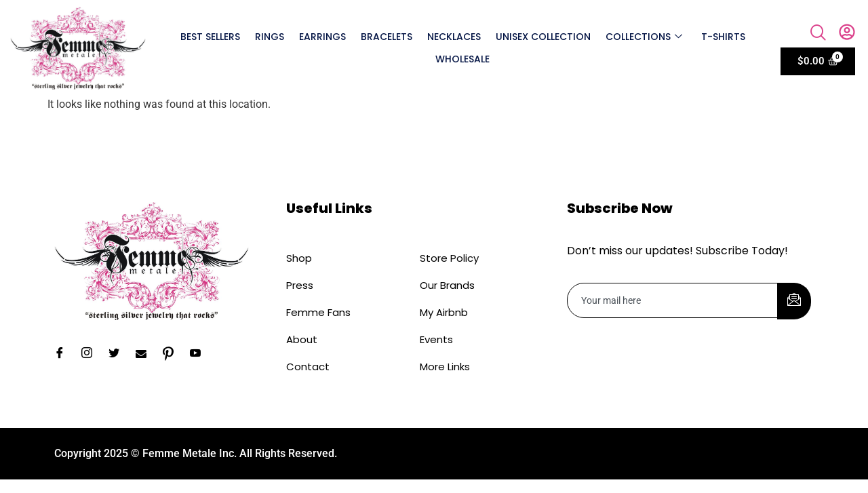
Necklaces (454, 37)
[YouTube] (200, 354)
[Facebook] (64, 354)
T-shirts (723, 37)
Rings (270, 37)
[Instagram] (92, 354)
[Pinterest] (173, 354)
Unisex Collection (543, 37)
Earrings (322, 37)
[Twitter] (119, 354)
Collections (644, 37)
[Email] (146, 354)
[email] (673, 300)
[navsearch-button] (818, 34)
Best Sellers (210, 37)
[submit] (794, 301)
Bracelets (387, 37)
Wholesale (462, 59)
